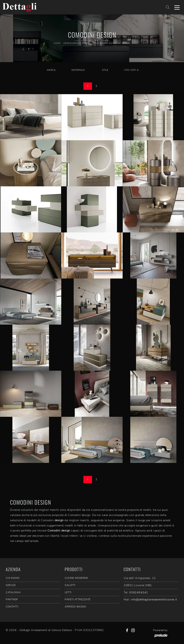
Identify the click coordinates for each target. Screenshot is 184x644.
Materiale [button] (78, 70)
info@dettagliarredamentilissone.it (154, 600)
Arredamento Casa (76, 43)
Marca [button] (51, 70)
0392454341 (139, 593)
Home (57, 43)
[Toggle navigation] (177, 7)
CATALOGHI (13, 592)
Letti (68, 592)
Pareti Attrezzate (78, 599)
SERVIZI (11, 585)
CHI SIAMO (13, 578)
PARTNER (12, 599)
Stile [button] (105, 70)
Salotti (70, 585)
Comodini (99, 43)
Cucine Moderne (76, 578)
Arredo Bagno (75, 607)
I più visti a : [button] (132, 70)
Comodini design (120, 43)
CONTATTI (12, 607)
